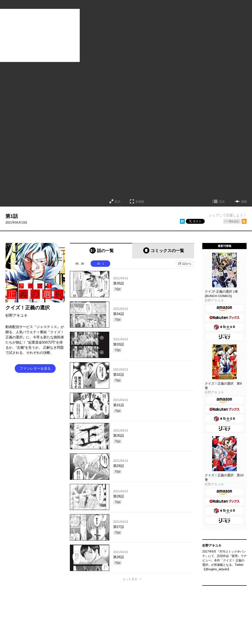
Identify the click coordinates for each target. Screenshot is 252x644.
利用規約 (165, 609)
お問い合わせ (113, 609)
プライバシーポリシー (189, 609)
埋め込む (234, 221)
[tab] (101, 251)
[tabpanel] (132, 420)
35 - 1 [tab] (100, 264)
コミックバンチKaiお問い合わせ (141, 618)
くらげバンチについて (72, 609)
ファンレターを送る (35, 368)
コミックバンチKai (102, 618)
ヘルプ (151, 609)
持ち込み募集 (133, 609)
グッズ (95, 609)
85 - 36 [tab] (80, 264)
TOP (51, 609)
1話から (187, 264)
